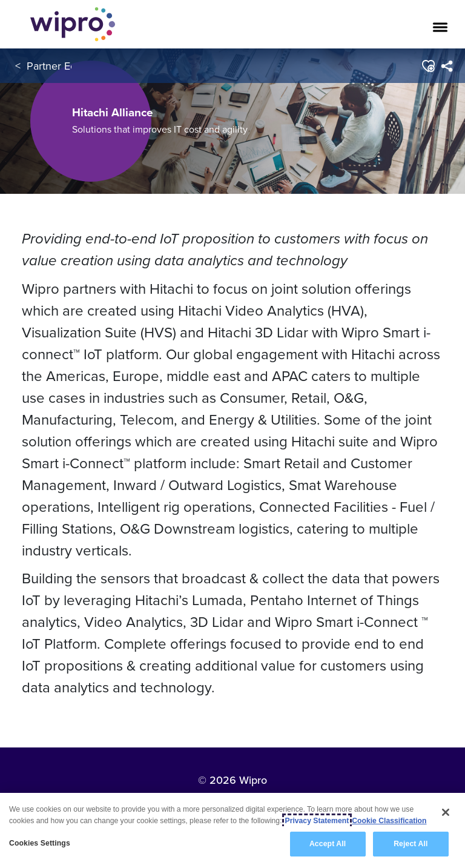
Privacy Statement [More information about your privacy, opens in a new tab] (317, 821)
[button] (428, 66)
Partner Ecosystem (71, 66)
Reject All (411, 844)
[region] (232, 830)
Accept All (328, 844)
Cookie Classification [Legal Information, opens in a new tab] (389, 821)
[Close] (446, 812)
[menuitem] (447, 66)
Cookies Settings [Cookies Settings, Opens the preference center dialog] (40, 843)
